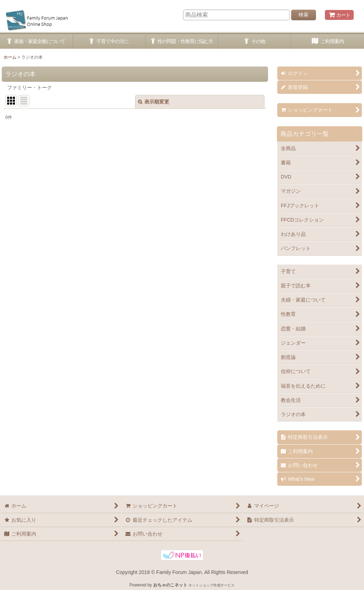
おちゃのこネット (170, 585)
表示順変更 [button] (154, 102)
